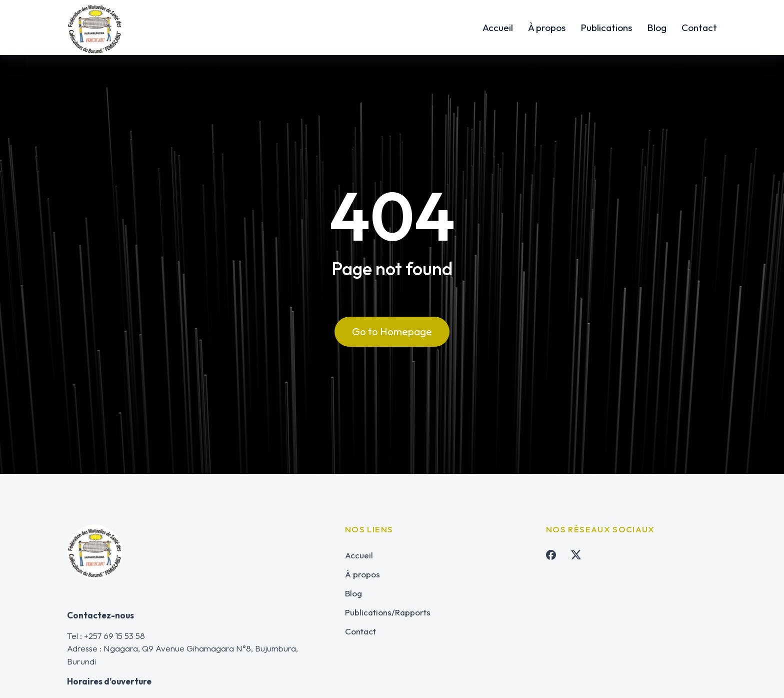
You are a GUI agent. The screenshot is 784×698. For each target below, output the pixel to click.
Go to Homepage (392, 333)
